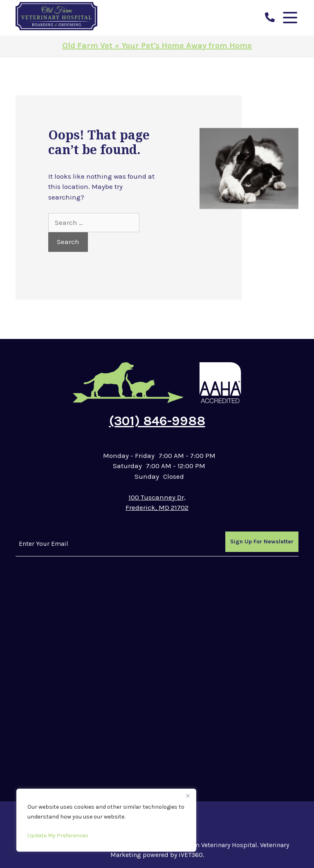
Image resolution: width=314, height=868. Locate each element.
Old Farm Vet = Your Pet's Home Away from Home (157, 46)
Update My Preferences (58, 835)
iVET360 (191, 855)
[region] (106, 820)
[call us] (270, 18)
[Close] (188, 796)
